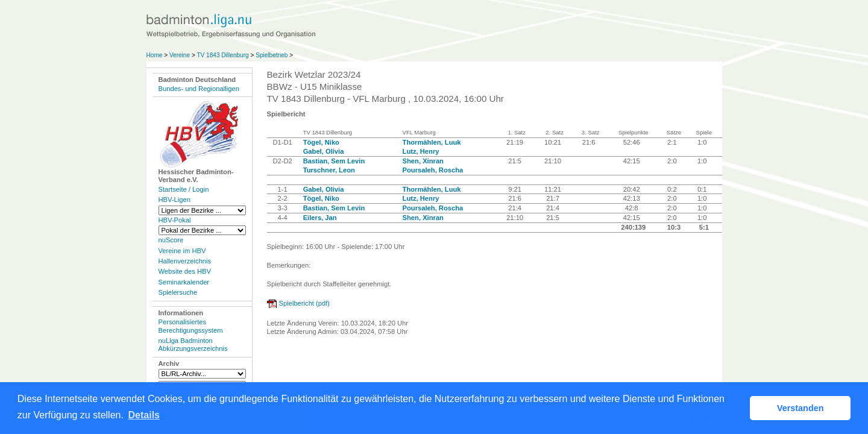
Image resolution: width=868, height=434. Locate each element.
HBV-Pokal (175, 220)
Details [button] (144, 415)
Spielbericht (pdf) (305, 303)
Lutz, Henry (421, 151)
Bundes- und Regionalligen (199, 89)
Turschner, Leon (329, 170)
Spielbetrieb (272, 55)
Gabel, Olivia (324, 151)
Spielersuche (178, 292)
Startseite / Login (184, 189)
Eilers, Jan (320, 218)
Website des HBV (185, 271)
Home (155, 55)
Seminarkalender (184, 282)
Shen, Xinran (423, 161)
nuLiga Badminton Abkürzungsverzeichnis (193, 344)
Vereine (180, 55)
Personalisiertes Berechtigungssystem (191, 326)
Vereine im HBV (182, 251)
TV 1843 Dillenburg (222, 55)
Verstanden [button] (800, 408)
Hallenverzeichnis (185, 261)
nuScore (171, 240)
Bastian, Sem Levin (334, 161)
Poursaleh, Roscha (433, 170)
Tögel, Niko (321, 142)
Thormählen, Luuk (432, 142)
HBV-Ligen (175, 200)
